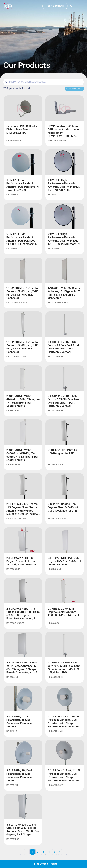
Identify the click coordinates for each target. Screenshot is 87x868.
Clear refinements (74, 89)
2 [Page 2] (38, 852)
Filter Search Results (43, 864)
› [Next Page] (60, 852)
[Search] (43, 82)
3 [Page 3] (43, 852)
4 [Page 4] (49, 852)
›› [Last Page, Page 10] (65, 852)
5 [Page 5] (55, 852)
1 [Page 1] (33, 852)
